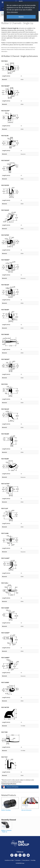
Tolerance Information (12, 787)
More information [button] (12, 12)
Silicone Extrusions (26, 810)
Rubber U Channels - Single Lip (6, 831)
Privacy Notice (26, 860)
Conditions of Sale (9, 860)
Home (3, 13)
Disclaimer (18, 860)
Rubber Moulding (6, 810)
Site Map (33, 860)
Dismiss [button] (21, 17)
